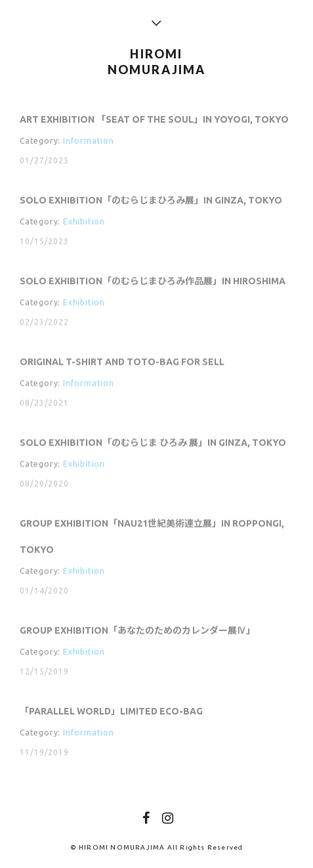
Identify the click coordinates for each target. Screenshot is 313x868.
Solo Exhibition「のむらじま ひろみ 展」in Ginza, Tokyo (153, 444)
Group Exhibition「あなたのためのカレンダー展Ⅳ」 (137, 632)
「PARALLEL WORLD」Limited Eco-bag (111, 713)
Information (89, 141)
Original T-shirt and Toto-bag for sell (122, 363)
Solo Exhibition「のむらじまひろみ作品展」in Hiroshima (153, 281)
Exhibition (84, 222)
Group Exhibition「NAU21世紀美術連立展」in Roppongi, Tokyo (152, 538)
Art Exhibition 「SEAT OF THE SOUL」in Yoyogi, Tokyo (154, 119)
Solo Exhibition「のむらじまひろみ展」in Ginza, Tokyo (151, 201)
